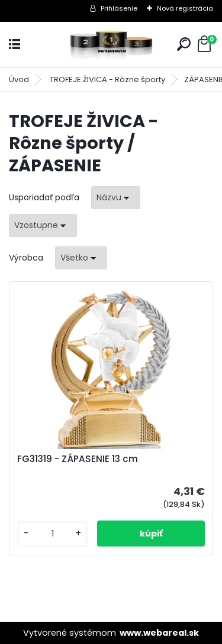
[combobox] (116, 198)
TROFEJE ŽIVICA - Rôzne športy (107, 79)
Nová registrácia (185, 8)
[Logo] (111, 45)
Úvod (19, 79)
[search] (184, 44)
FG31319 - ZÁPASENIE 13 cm (78, 459)
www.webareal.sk (159, 633)
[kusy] (52, 534)
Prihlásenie (119, 8)
